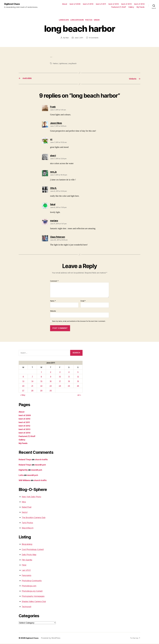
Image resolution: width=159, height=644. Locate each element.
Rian (67, 38)
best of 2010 (88, 4)
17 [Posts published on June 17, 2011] (60, 381)
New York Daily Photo (32, 497)
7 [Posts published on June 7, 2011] (32, 377)
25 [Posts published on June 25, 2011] (69, 386)
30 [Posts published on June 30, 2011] (51, 391)
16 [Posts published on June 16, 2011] (51, 381)
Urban (98, 20)
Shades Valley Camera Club (35, 602)
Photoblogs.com (30, 586)
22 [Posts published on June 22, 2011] (41, 386)
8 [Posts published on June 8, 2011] (41, 377)
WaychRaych (28, 528)
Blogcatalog (27, 545)
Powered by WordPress (52, 638)
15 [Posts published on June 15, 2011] (41, 381)
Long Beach (72, 64)
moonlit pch (42, 465)
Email (83, 301)
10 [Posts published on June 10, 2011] (60, 377)
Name (53, 301)
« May (23, 395)
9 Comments (94, 38)
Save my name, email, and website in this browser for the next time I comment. (79, 322)
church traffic (43, 460)
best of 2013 (126, 4)
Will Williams (25, 481)
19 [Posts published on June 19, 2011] (78, 381)
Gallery (131, 7)
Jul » (79, 395)
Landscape (63, 20)
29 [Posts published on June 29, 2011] (41, 391)
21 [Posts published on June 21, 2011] (32, 386)
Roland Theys (26, 460)
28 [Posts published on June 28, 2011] (33, 391)
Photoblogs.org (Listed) (33, 591)
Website (53, 311)
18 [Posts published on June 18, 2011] (69, 381)
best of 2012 (114, 4)
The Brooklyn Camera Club (35, 518)
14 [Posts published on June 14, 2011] (33, 381)
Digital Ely (24, 470)
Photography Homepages (34, 597)
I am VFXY (27, 570)
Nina (24, 502)
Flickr (24, 565)
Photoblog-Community (33, 581)
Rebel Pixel (27, 507)
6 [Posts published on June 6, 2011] (23, 377)
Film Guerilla (28, 560)
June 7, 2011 (79, 38)
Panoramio (27, 576)
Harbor (55, 64)
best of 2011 (101, 4)
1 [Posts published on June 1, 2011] (41, 372)
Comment (54, 281)
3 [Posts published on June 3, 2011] (60, 372)
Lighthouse (63, 64)
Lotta (21, 475)
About (65, 4)
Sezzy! (25, 513)
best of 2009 (75, 4)
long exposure (77, 20)
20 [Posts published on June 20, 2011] (23, 386)
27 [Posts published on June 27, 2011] (23, 391)
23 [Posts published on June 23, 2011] (51, 386)
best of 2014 (139, 4)
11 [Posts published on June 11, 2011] (69, 377)
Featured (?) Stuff (119, 7)
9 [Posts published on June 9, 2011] (51, 377)
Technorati (27, 607)
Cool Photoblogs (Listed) (34, 550)
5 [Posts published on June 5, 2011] (78, 372)
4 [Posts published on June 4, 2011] (69, 372)
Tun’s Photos (28, 523)
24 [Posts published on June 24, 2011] (60, 386)
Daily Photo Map (30, 555)
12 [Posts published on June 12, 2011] (78, 377)
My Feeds (141, 7)
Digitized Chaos (13, 4)
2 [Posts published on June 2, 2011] (51, 372)
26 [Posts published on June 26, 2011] (78, 386)
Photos (90, 20)
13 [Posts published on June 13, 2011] (23, 381)
